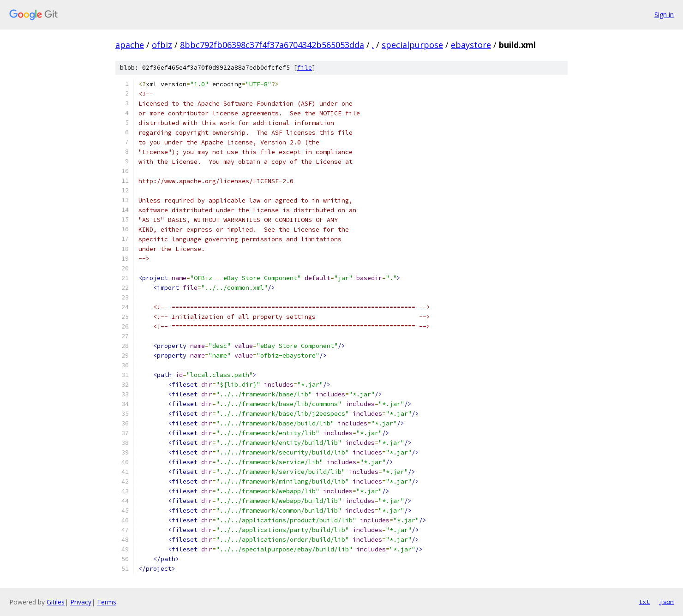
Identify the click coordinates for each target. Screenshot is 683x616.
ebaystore (471, 45)
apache (130, 45)
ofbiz (162, 45)
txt (644, 602)
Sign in (664, 15)
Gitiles (56, 602)
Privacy (81, 602)
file (305, 68)
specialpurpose (412, 45)
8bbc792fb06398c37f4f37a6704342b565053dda (272, 45)
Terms (107, 602)
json (666, 602)
